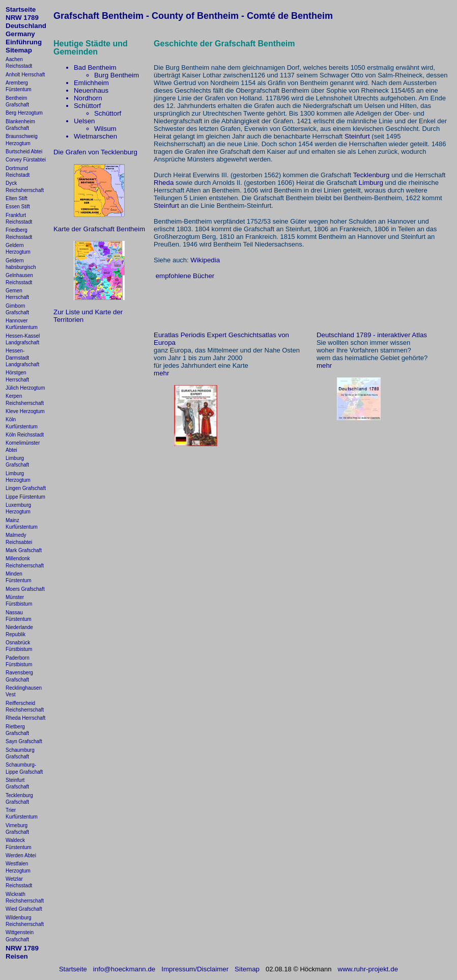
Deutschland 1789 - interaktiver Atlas (372, 335)
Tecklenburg (372, 175)
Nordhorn (88, 98)
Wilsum (105, 129)
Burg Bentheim (117, 75)
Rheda (164, 183)
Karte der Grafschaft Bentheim (99, 229)
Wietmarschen (95, 136)
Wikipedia (205, 260)
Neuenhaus (91, 90)
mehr (161, 373)
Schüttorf (87, 106)
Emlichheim (91, 83)
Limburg (371, 183)
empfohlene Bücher (185, 276)
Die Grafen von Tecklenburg (95, 152)
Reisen (17, 956)
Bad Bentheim (95, 67)
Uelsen (84, 121)
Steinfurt (357, 136)
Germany (20, 34)
